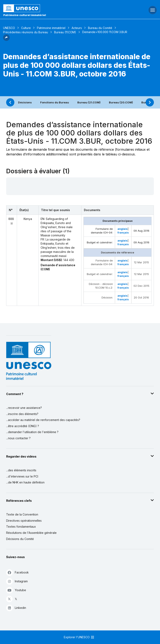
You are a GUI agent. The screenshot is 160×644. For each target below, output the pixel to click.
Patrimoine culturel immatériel (25, 15)
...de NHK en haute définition (25, 482)
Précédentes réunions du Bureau (26, 32)
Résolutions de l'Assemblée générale (31, 533)
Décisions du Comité (20, 539)
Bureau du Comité (100, 28)
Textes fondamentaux (21, 527)
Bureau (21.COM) (89, 102)
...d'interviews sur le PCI (22, 476)
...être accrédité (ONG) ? (23, 426)
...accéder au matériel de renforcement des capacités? (43, 420)
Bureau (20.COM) (121, 102)
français (123, 233)
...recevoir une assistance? (24, 408)
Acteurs (77, 28)
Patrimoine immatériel (51, 28)
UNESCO (9, 28)
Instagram (17, 581)
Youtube (16, 590)
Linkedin (16, 608)
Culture (26, 28)
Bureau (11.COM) (65, 32)
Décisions (25, 102)
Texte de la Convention (22, 514)
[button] (6, 40)
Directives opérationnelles (24, 521)
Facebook (17, 572)
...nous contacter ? (18, 438)
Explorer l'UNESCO (79, 637)
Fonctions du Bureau (55, 102)
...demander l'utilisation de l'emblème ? (32, 432)
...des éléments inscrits (21, 470)
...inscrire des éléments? (22, 414)
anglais (123, 229)
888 (11, 219)
